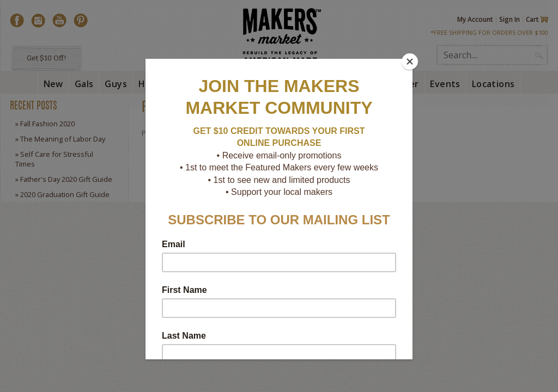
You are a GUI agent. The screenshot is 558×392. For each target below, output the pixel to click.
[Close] (410, 62)
